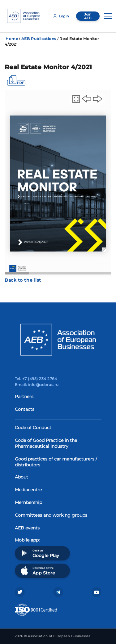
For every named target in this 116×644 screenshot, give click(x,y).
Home (12, 39)
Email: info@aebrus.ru (37, 385)
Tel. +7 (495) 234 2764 (36, 379)
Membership (28, 502)
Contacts (25, 409)
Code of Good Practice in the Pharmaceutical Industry (46, 443)
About (21, 477)
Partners (24, 397)
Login (61, 16)
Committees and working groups (51, 515)
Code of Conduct (33, 428)
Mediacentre (28, 490)
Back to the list (23, 280)
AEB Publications (39, 39)
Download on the (37, 571)
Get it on (39, 553)
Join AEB (88, 16)
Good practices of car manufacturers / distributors (56, 462)
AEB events (27, 528)
